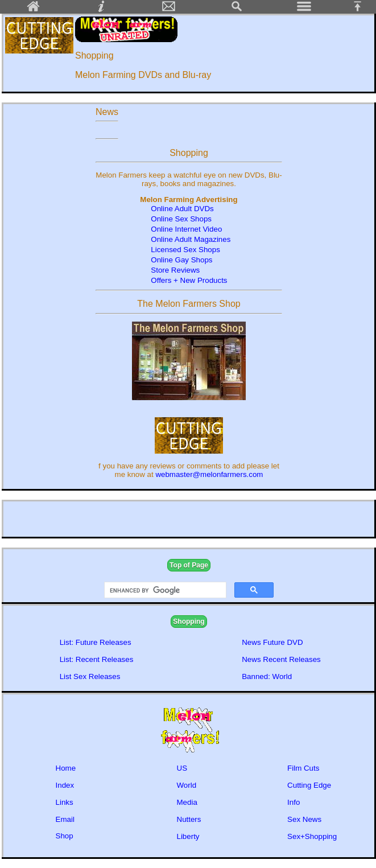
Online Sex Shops (182, 219)
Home (66, 768)
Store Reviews (175, 270)
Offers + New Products (189, 280)
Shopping (189, 622)
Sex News (304, 819)
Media (187, 802)
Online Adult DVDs (182, 209)
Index (65, 785)
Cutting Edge (309, 785)
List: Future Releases (96, 642)
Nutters (189, 819)
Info (294, 802)
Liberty (188, 836)
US (182, 768)
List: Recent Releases (97, 659)
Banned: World (267, 676)
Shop (65, 836)
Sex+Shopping (312, 836)
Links (65, 802)
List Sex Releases (90, 676)
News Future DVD (272, 642)
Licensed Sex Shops (185, 250)
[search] (164, 590)
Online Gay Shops (181, 260)
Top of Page (189, 565)
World (187, 785)
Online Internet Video (186, 229)
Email (65, 819)
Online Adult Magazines (191, 239)
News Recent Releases (281, 659)
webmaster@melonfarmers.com (209, 474)
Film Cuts (303, 768)
